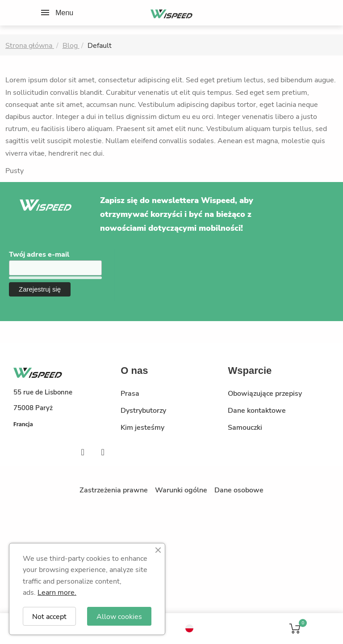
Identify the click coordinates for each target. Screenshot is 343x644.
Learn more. (57, 592)
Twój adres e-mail (39, 254)
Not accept (49, 616)
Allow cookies (119, 616)
